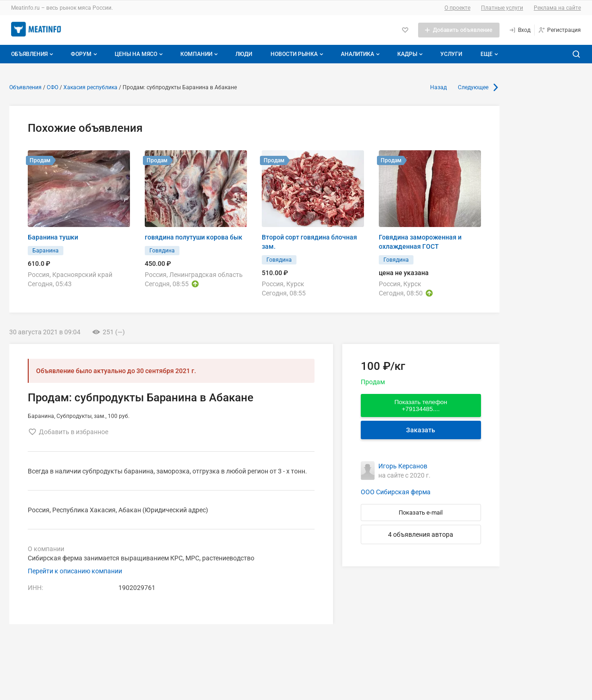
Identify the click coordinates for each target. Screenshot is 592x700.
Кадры (411, 54)
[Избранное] (405, 30)
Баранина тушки (53, 237)
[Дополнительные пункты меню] (489, 54)
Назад (438, 87)
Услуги (451, 54)
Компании (200, 54)
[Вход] (520, 30)
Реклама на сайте (557, 8)
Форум (85, 54)
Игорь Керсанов (403, 466)
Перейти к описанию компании (75, 571)
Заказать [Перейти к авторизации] (421, 430)
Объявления (33, 54)
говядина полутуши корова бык (194, 237)
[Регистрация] (559, 30)
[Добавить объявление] (459, 30)
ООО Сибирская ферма (396, 492)
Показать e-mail (421, 513)
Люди (244, 54)
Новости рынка (298, 54)
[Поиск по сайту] (576, 54)
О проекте (457, 8)
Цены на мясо (140, 54)
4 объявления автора (421, 534)
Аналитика (361, 54)
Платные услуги (502, 8)
